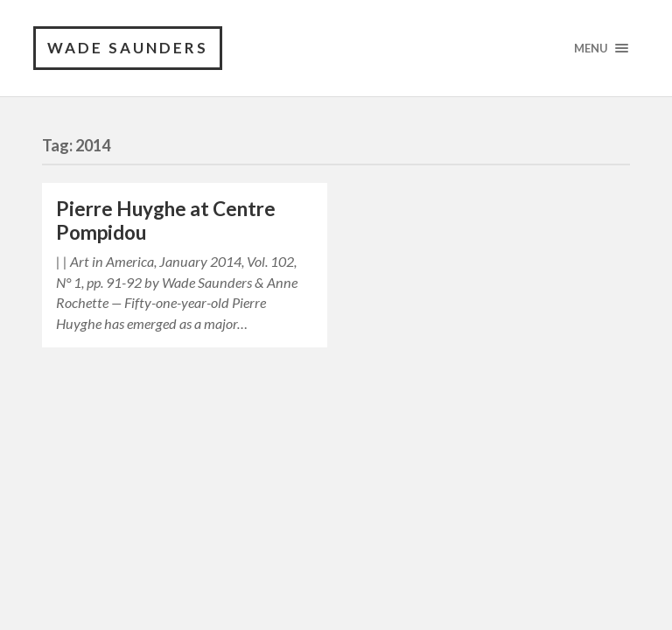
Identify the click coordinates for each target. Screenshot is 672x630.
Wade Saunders (128, 48)
